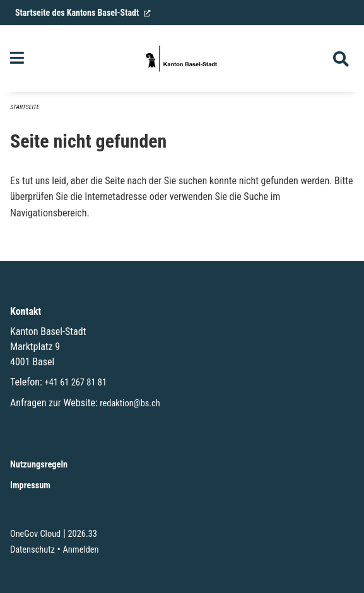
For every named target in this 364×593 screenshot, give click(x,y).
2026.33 (82, 534)
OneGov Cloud (35, 534)
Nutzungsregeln (39, 465)
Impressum (30, 485)
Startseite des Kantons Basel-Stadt (83, 13)
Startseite (25, 107)
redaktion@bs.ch (130, 403)
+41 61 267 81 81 (75, 383)
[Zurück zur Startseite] (182, 59)
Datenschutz (32, 550)
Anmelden (81, 550)
